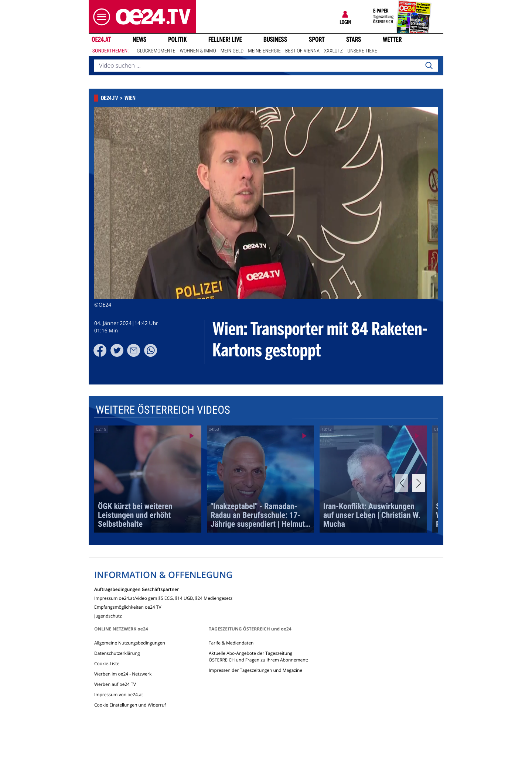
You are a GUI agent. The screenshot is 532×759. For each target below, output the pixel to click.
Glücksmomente (156, 51)
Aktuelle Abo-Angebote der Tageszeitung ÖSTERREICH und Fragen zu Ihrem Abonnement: (258, 657)
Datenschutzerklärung (117, 653)
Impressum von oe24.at (119, 695)
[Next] (418, 483)
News (139, 40)
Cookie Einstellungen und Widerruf (130, 705)
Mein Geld (232, 51)
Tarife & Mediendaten (231, 643)
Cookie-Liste (107, 664)
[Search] (429, 66)
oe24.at (101, 40)
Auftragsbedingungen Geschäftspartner (137, 589)
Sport (317, 40)
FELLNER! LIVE (225, 40)
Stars (354, 40)
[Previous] (402, 483)
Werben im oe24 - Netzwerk (123, 674)
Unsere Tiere (362, 51)
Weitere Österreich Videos (163, 410)
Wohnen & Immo (198, 51)
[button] (100, 17)
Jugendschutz (108, 616)
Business (275, 40)
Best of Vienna (302, 51)
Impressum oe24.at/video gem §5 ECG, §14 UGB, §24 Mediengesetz (163, 598)
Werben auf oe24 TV (115, 684)
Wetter (392, 40)
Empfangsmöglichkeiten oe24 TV (128, 607)
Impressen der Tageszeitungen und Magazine (255, 670)
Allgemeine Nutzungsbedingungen (130, 643)
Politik (178, 40)
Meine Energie (264, 51)
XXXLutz (333, 51)
